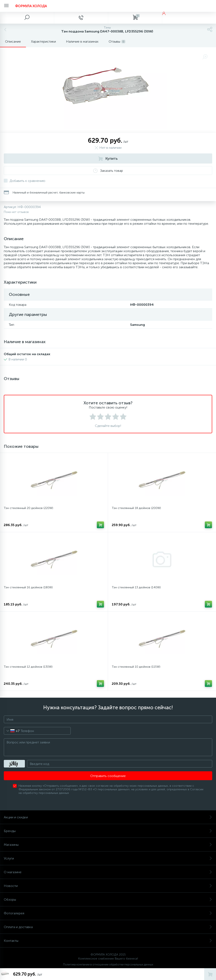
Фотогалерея (108, 913)
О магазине (108, 872)
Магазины (108, 845)
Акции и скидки (108, 817)
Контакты (108, 941)
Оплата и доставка (108, 927)
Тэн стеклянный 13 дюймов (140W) (136, 587)
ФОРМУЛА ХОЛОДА (31, 6)
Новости (108, 886)
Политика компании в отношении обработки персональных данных (108, 964)
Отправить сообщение (108, 776)
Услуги (108, 858)
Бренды (108, 831)
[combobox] (12, 731)
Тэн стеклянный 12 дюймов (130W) (28, 667)
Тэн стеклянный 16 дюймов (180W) (28, 587)
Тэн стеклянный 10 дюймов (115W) (136, 667)
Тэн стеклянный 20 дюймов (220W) (28, 508)
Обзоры (108, 899)
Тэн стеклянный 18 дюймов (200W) (136, 508)
